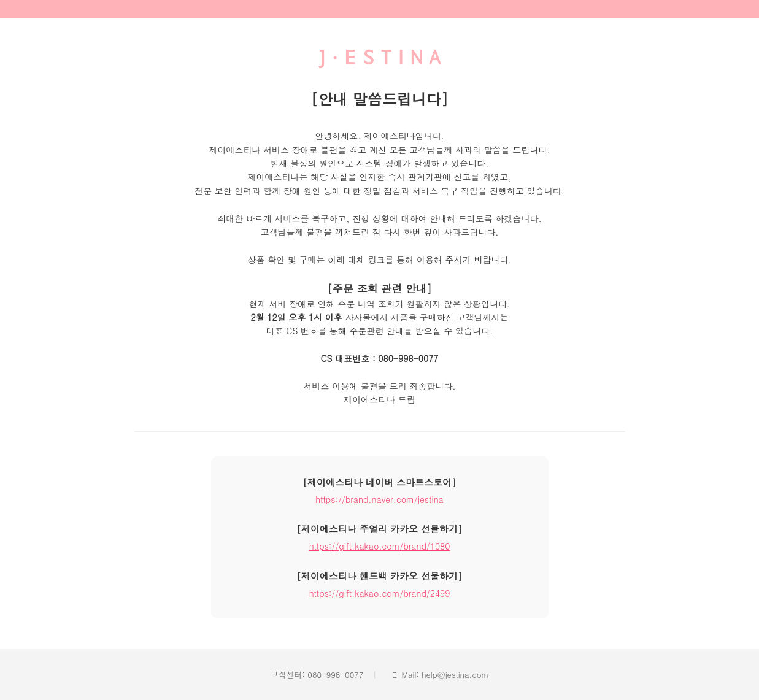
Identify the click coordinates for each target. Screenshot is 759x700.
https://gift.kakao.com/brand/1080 (380, 546)
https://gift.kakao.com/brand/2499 (380, 593)
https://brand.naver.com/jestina (379, 499)
